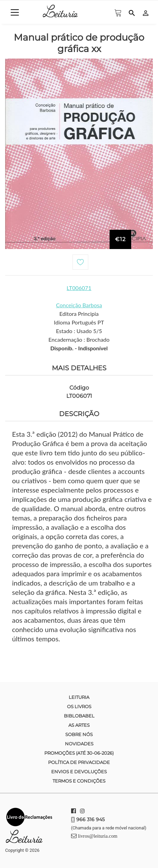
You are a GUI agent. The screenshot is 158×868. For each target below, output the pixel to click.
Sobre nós (79, 734)
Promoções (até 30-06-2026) (79, 753)
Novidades (79, 744)
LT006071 (79, 288)
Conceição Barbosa (79, 305)
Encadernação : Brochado (79, 339)
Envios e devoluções (79, 772)
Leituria (79, 697)
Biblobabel (79, 716)
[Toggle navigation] (15, 12)
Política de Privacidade (79, 762)
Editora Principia (79, 314)
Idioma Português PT (79, 322)
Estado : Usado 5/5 (79, 331)
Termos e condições (79, 781)
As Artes (79, 725)
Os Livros (79, 706)
